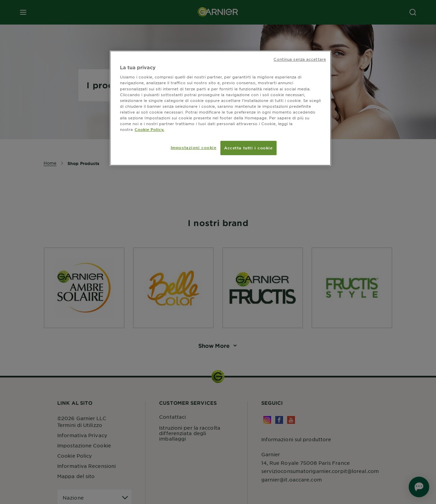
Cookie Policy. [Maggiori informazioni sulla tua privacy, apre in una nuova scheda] (149, 129)
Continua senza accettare (300, 59)
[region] (220, 108)
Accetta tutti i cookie (248, 148)
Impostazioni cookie (194, 147)
